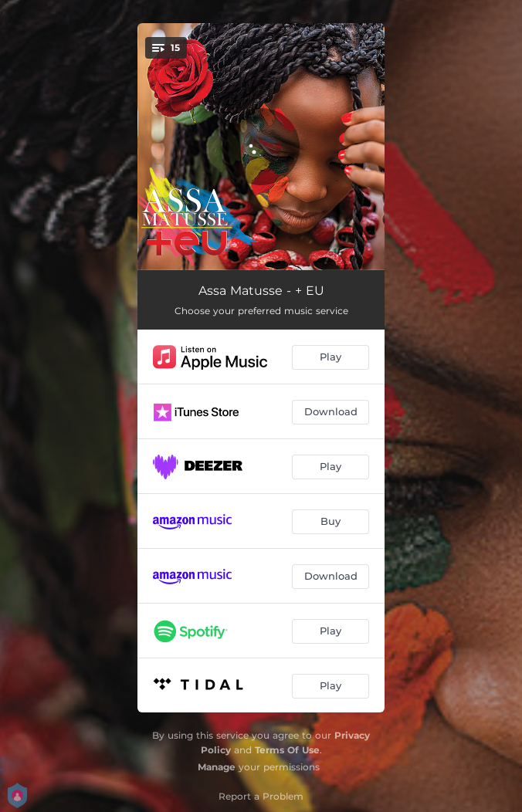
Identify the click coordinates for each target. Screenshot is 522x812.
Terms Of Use (287, 750)
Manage (217, 767)
